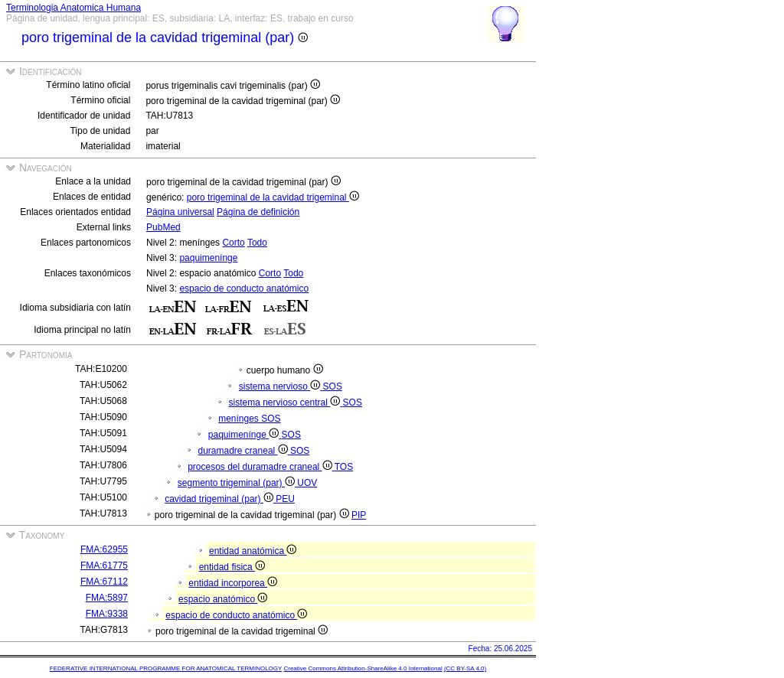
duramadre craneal (244, 451)
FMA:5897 (107, 598)
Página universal (180, 212)
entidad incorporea (233, 583)
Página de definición (258, 212)
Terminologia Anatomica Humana (73, 8)
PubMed (163, 227)
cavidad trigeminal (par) (220, 499)
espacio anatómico (223, 599)
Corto (233, 243)
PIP (359, 515)
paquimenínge (208, 258)
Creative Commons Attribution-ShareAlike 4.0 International (363, 668)
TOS (344, 467)
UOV (307, 483)
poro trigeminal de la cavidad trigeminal (273, 197)
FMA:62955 (104, 549)
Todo (257, 243)
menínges (240, 419)
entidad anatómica (253, 551)
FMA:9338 (107, 614)
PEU (285, 499)
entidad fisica (232, 567)
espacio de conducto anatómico (244, 288)
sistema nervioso (281, 386)
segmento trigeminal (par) (237, 483)
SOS (333, 386)
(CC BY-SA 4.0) (465, 668)
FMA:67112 (104, 582)
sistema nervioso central (286, 403)
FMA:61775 (104, 566)
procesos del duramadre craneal (261, 467)
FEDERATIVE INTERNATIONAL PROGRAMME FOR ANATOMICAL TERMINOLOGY (166, 668)
